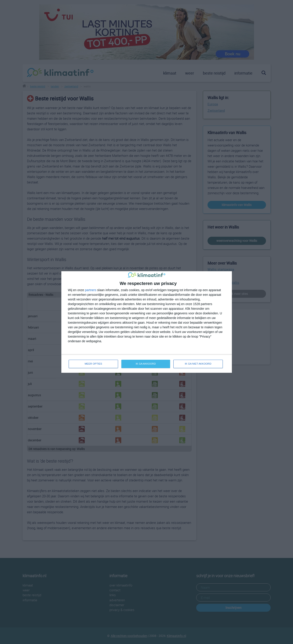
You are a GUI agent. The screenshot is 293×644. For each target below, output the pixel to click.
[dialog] (147, 322)
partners (91, 290)
